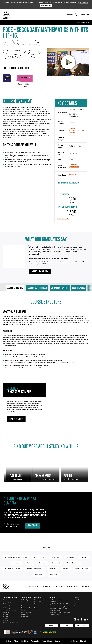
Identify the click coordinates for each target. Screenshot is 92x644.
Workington (86, 587)
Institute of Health (55, 611)
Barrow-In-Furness (45, 587)
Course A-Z (6, 616)
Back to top (46, 548)
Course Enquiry (7, 614)
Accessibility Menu (83, 23)
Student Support (8, 608)
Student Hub (25, 614)
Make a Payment (26, 612)
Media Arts (70, 557)
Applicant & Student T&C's (10, 622)
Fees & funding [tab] (79, 288)
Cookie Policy (84, 2)
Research (37, 608)
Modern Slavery (47, 641)
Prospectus (73, 169)
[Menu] (85, 15)
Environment (56, 563)
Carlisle (57, 587)
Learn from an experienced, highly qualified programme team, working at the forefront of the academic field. (28, 161)
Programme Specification (74, 166)
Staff (66, 625)
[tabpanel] (46, 336)
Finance (23, 604)
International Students (9, 610)
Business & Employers (41, 600)
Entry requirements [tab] (60, 288)
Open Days (6, 600)
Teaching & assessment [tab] (37, 288)
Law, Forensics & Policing (12, 569)
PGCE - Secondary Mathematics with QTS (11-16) (46, 33)
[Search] (72, 15)
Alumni (36, 606)
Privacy (16, 641)
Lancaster (73, 122)
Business (17, 563)
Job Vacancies (78, 602)
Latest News (78, 604)
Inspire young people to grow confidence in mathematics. (23, 152)
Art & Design (56, 557)
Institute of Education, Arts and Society (76, 131)
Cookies (8, 641)
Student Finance (8, 604)
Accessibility (35, 641)
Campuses (6, 612)
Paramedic (53, 569)
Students (51, 625)
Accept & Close (46, 5)
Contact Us (77, 600)
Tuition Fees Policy (63, 219)
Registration (24, 606)
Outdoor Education (73, 563)
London (76, 587)
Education (84, 557)
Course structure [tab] (15, 288)
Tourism (29, 563)
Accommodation (8, 606)
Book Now (33, 526)
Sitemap (57, 641)
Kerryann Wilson (40, 272)
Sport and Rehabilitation (35, 569)
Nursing (66, 569)
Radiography (39, 574)
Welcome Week (25, 608)
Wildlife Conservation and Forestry (16, 557)
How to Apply (7, 602)
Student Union (25, 616)
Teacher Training (39, 557)
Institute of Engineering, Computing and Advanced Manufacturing (60, 608)
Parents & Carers (39, 602)
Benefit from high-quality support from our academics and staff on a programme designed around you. (27, 156)
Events (76, 606)
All (70, 176)
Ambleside (32, 587)
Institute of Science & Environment (60, 613)
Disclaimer (25, 641)
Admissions (6, 620)
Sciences (42, 563)
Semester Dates (26, 610)
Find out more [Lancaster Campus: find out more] (16, 419)
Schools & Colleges (40, 604)
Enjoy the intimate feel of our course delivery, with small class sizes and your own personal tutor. (28, 165)
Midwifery (54, 574)
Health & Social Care (82, 569)
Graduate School (55, 615)
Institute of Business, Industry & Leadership (59, 601)
